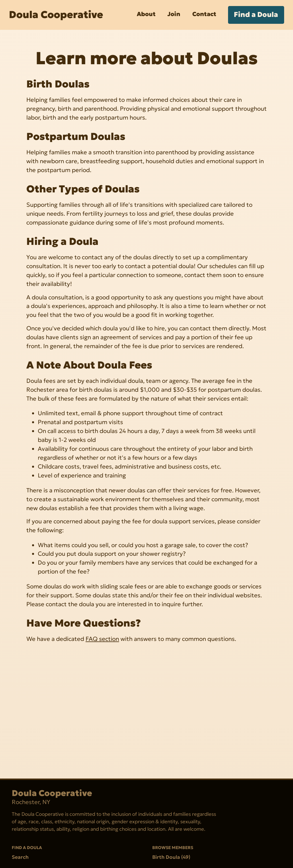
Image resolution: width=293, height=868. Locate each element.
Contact (204, 14)
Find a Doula (256, 14)
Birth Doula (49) (171, 857)
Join (174, 14)
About (146, 14)
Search (20, 857)
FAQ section (102, 639)
